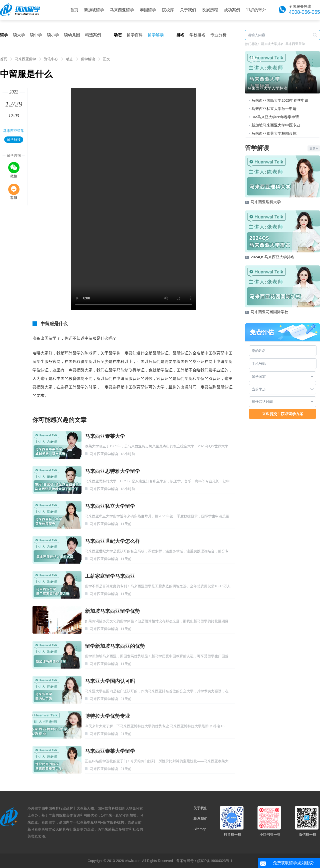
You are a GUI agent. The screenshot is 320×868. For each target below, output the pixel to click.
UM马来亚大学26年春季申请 (275, 117)
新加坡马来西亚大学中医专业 (276, 125)
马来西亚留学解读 (104, 454)
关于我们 (188, 10)
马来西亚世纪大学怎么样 (112, 541)
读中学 (36, 35)
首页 (74, 10)
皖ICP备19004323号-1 (215, 861)
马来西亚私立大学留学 (110, 506)
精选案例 (93, 35)
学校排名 (197, 35)
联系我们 (200, 819)
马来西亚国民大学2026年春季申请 (280, 100)
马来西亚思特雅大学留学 (112, 471)
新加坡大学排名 (272, 44)
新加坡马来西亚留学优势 (112, 611)
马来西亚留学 (122, 10)
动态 (69, 59)
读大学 (19, 35)
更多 (314, 148)
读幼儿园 (72, 35)
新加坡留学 (94, 10)
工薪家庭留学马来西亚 (110, 576)
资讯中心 (51, 59)
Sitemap (200, 829)
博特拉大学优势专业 (107, 716)
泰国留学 (148, 10)
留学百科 (135, 35)
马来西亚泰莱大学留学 (110, 751)
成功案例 (232, 10)
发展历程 (210, 10)
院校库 (168, 10)
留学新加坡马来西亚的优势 (115, 646)
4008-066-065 (304, 12)
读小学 (53, 35)
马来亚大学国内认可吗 (110, 681)
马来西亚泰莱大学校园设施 (274, 133)
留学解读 (156, 35)
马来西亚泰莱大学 (105, 436)
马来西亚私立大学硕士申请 (274, 109)
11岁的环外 (256, 10)
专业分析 (218, 35)
